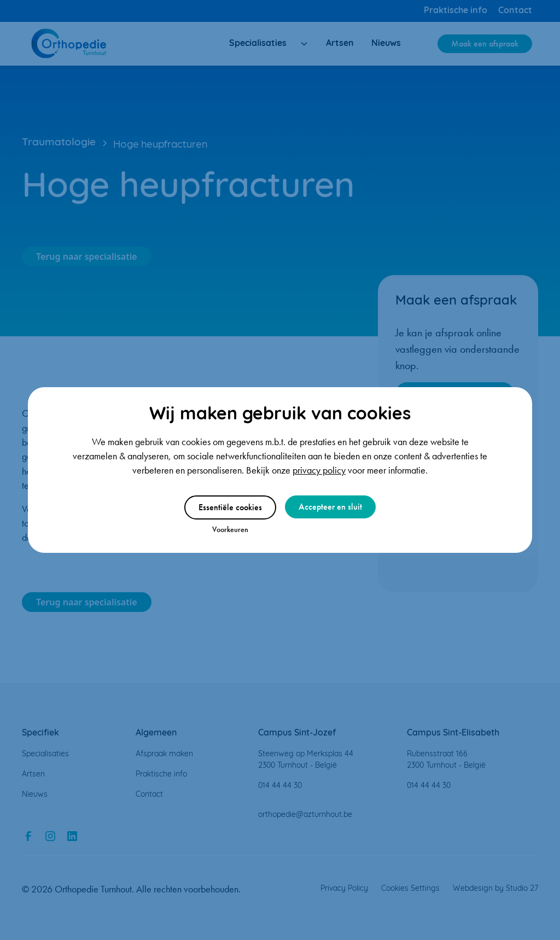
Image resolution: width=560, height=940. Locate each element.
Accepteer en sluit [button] (330, 507)
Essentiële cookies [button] (230, 507)
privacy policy (319, 470)
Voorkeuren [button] (230, 529)
